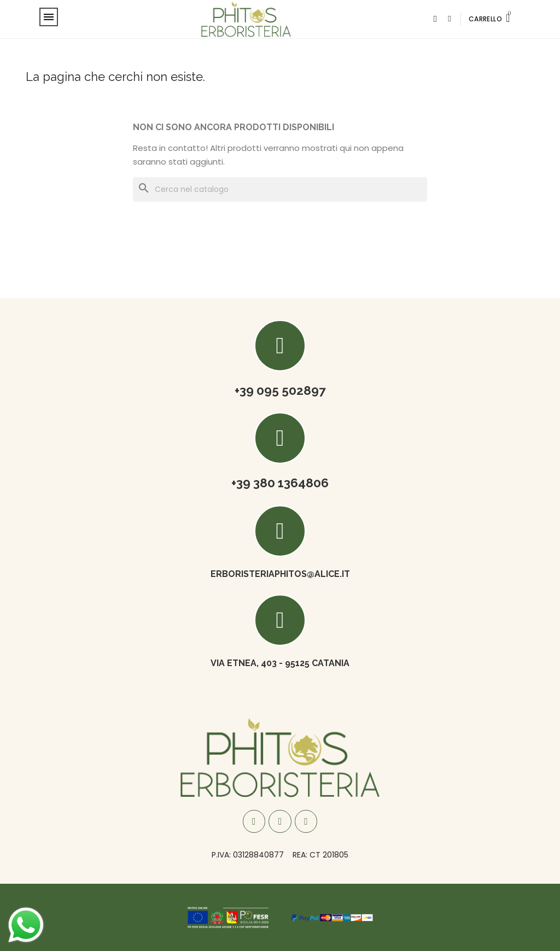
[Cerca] (280, 189)
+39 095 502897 (280, 390)
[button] (435, 19)
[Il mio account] (449, 19)
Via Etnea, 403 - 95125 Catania (280, 663)
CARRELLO (485, 19)
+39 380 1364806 (280, 483)
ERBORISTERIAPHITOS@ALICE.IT (280, 574)
